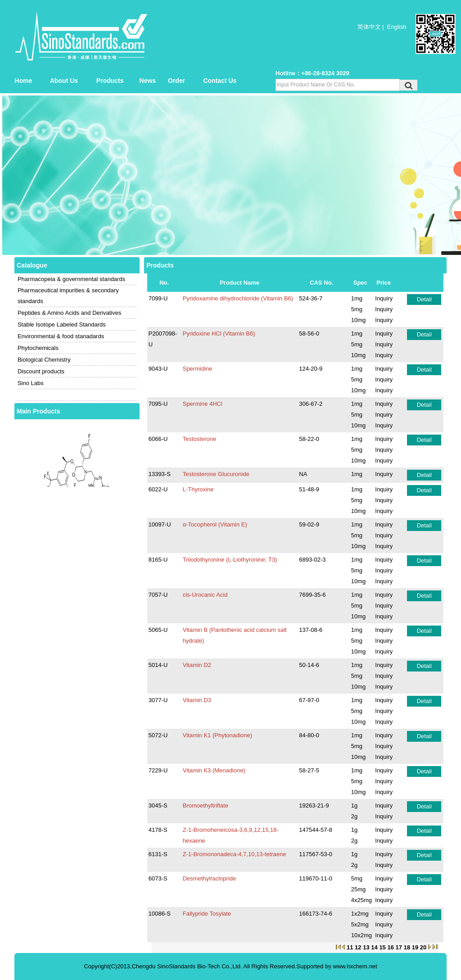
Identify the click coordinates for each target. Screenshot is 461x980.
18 (407, 947)
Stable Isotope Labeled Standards (62, 324)
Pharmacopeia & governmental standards (71, 279)
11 (350, 947)
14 (374, 947)
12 (358, 947)
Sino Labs (31, 383)
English (397, 27)
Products (110, 81)
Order (176, 81)
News (148, 81)
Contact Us (220, 81)
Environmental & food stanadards (61, 336)
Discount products (41, 371)
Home (24, 81)
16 (390, 947)
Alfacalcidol (77, 420)
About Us (64, 81)
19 (415, 947)
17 (399, 947)
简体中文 (369, 27)
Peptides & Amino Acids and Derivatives (70, 313)
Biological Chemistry (44, 360)
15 (382, 947)
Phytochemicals (38, 348)
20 (423, 947)
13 (366, 947)
